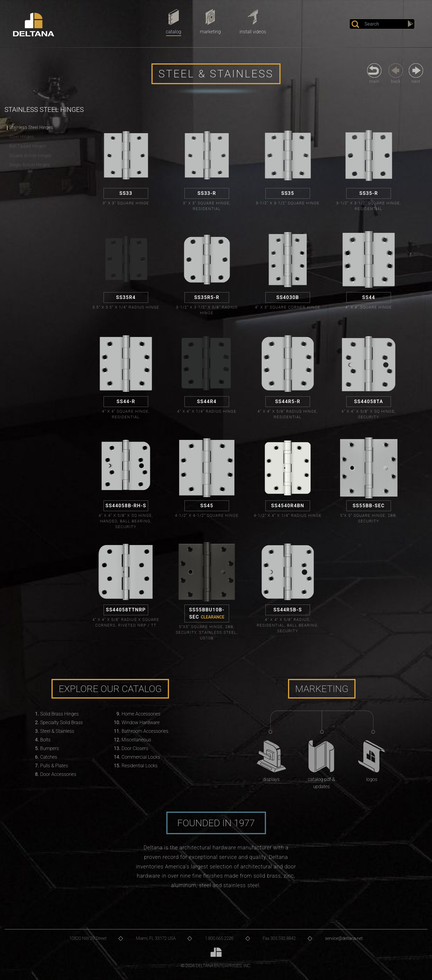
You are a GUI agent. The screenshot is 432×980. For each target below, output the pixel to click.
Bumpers (50, 748)
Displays (271, 779)
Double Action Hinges (30, 156)
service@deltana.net (344, 938)
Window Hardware (141, 723)
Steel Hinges (22, 137)
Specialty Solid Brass (62, 723)
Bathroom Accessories (145, 731)
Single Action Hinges (30, 165)
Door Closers (135, 748)
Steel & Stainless (57, 731)
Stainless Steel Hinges (31, 127)
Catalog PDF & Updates (322, 783)
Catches (49, 757)
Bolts (45, 740)
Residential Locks (140, 766)
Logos (372, 779)
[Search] (382, 24)
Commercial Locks (141, 757)
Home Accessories (141, 714)
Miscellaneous (136, 740)
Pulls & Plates (54, 766)
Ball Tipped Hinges (28, 146)
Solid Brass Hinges (59, 714)
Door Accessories (58, 774)
